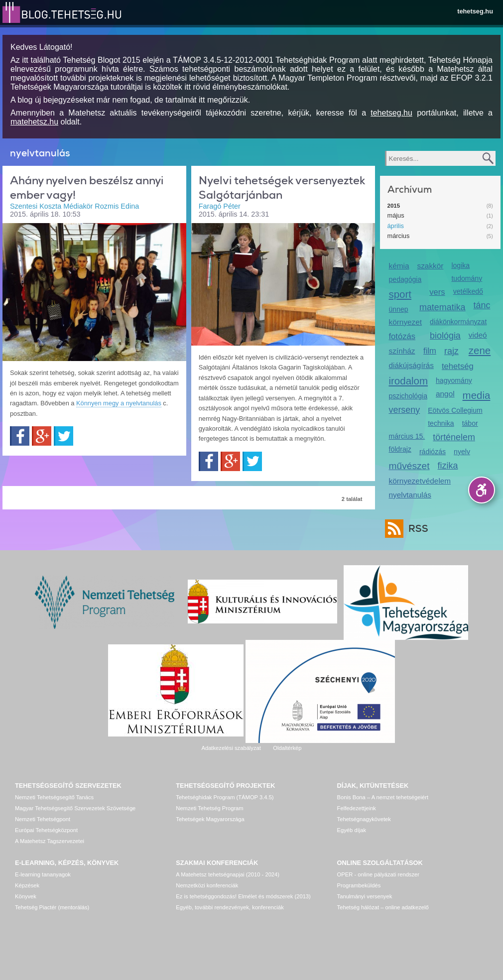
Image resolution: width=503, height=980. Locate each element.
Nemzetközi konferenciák (207, 885)
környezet (406, 322)
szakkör (430, 266)
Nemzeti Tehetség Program (209, 808)
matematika (442, 307)
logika (460, 265)
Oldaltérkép (287, 748)
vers (437, 292)
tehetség (458, 366)
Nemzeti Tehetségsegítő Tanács (54, 797)
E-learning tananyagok (43, 874)
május (396, 215)
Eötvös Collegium (455, 410)
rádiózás (433, 452)
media (477, 395)
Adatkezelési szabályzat (231, 748)
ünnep (399, 309)
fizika (448, 466)
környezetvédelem (420, 481)
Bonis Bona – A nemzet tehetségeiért (383, 797)
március (399, 236)
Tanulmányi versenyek (365, 896)
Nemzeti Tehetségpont (43, 819)
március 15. (407, 436)
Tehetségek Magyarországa (210, 819)
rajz (451, 351)
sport (400, 294)
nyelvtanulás (410, 495)
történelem (454, 437)
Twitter (63, 436)
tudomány (467, 278)
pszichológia (408, 396)
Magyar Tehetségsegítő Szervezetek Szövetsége (75, 808)
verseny (405, 410)
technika (441, 423)
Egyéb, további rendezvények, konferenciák (230, 907)
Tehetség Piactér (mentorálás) (52, 907)
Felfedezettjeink (357, 808)
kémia (399, 266)
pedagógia (405, 279)
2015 (394, 206)
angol (445, 394)
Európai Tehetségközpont (46, 830)
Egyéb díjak (352, 830)
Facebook (20, 436)
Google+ (42, 436)
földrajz (400, 449)
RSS (416, 529)
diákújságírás (412, 365)
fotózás (402, 336)
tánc (482, 305)
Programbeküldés (359, 885)
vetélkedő (468, 291)
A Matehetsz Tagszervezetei (50, 841)
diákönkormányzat (458, 322)
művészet (409, 466)
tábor (470, 423)
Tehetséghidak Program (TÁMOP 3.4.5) (225, 797)
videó (478, 335)
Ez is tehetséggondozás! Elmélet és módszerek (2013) (243, 896)
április (396, 226)
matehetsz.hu (34, 122)
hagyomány (454, 380)
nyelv (462, 452)
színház (402, 351)
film (430, 351)
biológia (445, 336)
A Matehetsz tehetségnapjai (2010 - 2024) (228, 874)
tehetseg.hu (475, 11)
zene (480, 350)
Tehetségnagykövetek (364, 819)
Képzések (27, 885)
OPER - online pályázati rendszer (378, 874)
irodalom (409, 381)
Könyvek (26, 896)
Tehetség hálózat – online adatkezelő (383, 907)
